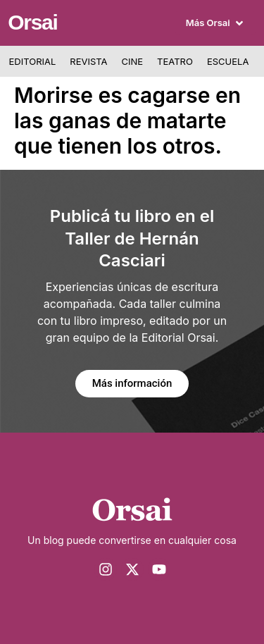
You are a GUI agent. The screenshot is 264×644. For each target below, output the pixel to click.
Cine (133, 61)
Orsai (32, 22)
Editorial (33, 61)
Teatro (175, 61)
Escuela (228, 61)
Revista (88, 61)
